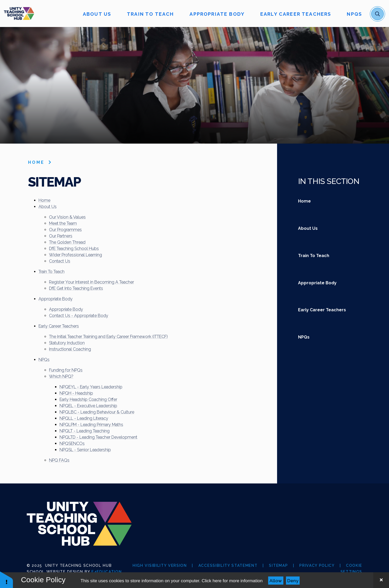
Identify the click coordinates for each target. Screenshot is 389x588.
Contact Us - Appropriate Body (79, 316)
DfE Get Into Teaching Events (76, 288)
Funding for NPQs (66, 370)
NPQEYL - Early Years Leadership (91, 387)
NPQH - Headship (76, 393)
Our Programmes (65, 230)
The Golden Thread (67, 242)
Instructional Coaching (70, 349)
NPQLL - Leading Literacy (84, 418)
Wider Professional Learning (75, 255)
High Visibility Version (160, 565)
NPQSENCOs (72, 443)
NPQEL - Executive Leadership (88, 406)
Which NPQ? (61, 376)
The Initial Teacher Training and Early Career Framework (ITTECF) (108, 337)
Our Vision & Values (67, 217)
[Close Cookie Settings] (381, 580)
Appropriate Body (56, 299)
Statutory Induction (67, 343)
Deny (293, 581)
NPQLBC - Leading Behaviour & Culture (97, 412)
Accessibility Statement (228, 565)
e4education (107, 572)
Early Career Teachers (59, 326)
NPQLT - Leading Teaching (85, 431)
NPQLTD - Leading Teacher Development (98, 437)
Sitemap (278, 565)
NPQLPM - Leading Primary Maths (91, 425)
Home (36, 162)
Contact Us (60, 261)
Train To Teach (52, 272)
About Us (48, 207)
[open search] (377, 14)
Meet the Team (63, 223)
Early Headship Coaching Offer (88, 399)
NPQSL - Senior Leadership (85, 450)
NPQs (44, 360)
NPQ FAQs (59, 460)
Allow (276, 581)
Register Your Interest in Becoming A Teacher (91, 282)
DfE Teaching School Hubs (74, 249)
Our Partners (61, 236)
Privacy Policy (317, 565)
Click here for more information (232, 581)
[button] (7, 579)
